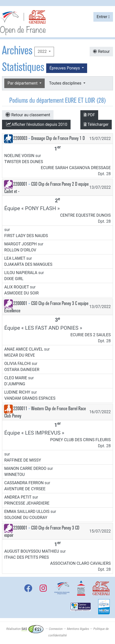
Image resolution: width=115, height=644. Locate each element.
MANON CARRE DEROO (25, 468)
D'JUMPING (15, 384)
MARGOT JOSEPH (20, 244)
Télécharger (96, 124)
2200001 (20, 184)
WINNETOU (14, 475)
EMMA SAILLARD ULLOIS (27, 512)
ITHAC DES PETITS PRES (26, 557)
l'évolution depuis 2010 (36, 124)
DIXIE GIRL (14, 279)
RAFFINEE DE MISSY (23, 460)
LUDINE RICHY (17, 392)
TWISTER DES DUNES (24, 162)
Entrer (103, 17)
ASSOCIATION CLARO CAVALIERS (80, 563)
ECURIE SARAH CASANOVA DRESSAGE (76, 168)
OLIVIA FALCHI (17, 364)
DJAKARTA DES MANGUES (28, 264)
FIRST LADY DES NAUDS (26, 236)
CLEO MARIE (16, 378)
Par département (23, 83)
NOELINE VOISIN (19, 156)
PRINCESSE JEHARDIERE (27, 503)
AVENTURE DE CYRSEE (25, 489)
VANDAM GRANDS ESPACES (30, 398)
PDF (89, 115)
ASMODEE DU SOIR (21, 293)
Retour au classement (28, 115)
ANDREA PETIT (18, 497)
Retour (101, 51)
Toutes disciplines (66, 83)
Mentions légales (78, 629)
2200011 (20, 409)
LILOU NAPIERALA (21, 273)
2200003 (20, 138)
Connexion (56, 629)
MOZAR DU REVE (20, 355)
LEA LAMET (15, 258)
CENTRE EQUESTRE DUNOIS (85, 215)
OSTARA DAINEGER (22, 370)
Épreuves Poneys (65, 68)
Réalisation (25, 629)
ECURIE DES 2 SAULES (91, 335)
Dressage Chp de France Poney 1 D (58, 138)
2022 (43, 51)
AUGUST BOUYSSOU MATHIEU (32, 551)
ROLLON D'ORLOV (20, 250)
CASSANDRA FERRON (24, 483)
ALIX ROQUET (17, 287)
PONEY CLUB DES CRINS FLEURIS (80, 440)
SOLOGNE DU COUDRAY (26, 518)
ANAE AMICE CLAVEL (24, 349)
